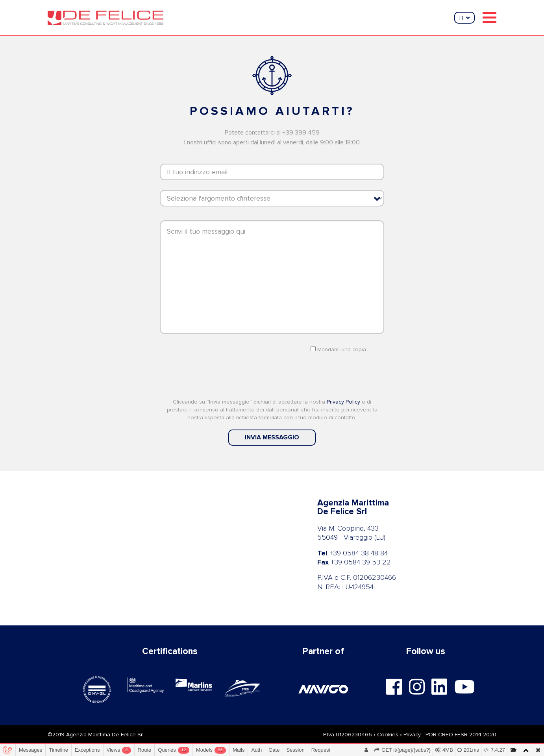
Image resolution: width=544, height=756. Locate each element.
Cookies (388, 735)
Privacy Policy (343, 402)
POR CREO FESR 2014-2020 (461, 735)
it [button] (464, 18)
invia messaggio (272, 437)
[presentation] (272, 375)
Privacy (412, 735)
